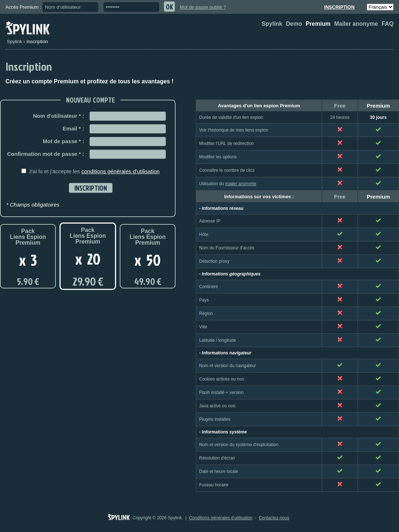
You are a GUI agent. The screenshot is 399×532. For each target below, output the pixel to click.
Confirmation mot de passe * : (46, 154)
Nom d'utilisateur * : (59, 116)
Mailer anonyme (356, 24)
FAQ (388, 24)
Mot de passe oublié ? (203, 7)
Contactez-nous (274, 518)
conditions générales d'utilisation (120, 171)
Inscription (340, 7)
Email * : (73, 128)
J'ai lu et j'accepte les (94, 171)
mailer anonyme (241, 184)
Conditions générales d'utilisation (221, 518)
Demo (294, 24)
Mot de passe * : (63, 141)
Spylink (272, 24)
